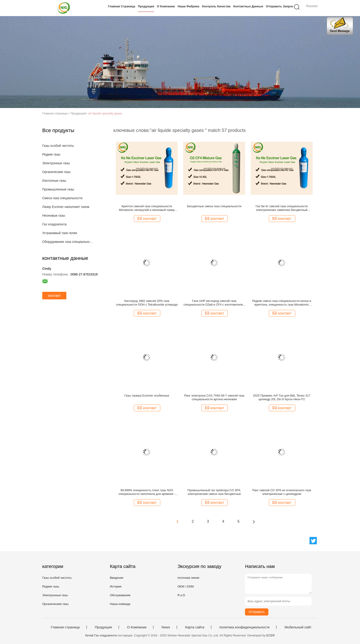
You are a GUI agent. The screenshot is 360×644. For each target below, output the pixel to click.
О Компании (166, 6)
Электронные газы (56, 163)
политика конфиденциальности (244, 627)
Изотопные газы (54, 181)
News (166, 627)
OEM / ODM (186, 586)
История (115, 586)
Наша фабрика (188, 6)
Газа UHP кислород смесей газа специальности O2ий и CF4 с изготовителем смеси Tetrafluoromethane (214, 303)
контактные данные (248, 6)
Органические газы (56, 172)
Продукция (146, 6)
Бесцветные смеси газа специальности (214, 206)
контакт (54, 296)
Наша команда (120, 604)
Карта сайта (195, 627)
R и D (181, 595)
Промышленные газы (58, 189)
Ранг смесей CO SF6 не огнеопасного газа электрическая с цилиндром (282, 492)
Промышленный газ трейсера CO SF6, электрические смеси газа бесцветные (214, 492)
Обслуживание (120, 595)
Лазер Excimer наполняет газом (66, 207)
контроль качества (216, 6)
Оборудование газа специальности (68, 242)
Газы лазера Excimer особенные (147, 396)
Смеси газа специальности (62, 198)
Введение (117, 578)
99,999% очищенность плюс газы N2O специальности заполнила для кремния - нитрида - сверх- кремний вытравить (147, 492)
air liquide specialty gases (105, 113)
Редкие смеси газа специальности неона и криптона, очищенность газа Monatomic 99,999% (282, 303)
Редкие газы (51, 154)
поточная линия (188, 578)
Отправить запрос (280, 6)
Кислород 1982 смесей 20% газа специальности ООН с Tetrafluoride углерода (147, 303)
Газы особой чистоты (58, 146)
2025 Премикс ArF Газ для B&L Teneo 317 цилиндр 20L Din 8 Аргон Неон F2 (282, 397)
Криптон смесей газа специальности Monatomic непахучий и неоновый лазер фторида (147, 208)
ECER (270, 635)
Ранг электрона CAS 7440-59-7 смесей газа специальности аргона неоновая (214, 397)
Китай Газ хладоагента (101, 635)
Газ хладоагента (54, 224)
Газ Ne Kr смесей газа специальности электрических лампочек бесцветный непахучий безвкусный (282, 208)
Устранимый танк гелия (60, 233)
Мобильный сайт (298, 627)
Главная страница (122, 6)
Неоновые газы (54, 216)
